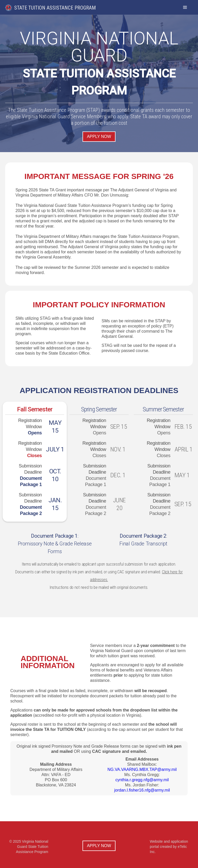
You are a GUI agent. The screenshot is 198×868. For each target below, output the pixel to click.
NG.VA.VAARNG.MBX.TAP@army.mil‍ (142, 769)
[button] (185, 7)
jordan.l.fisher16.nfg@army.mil (142, 790)
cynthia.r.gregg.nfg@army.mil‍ (142, 780)
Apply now (99, 136)
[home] (55, 6)
